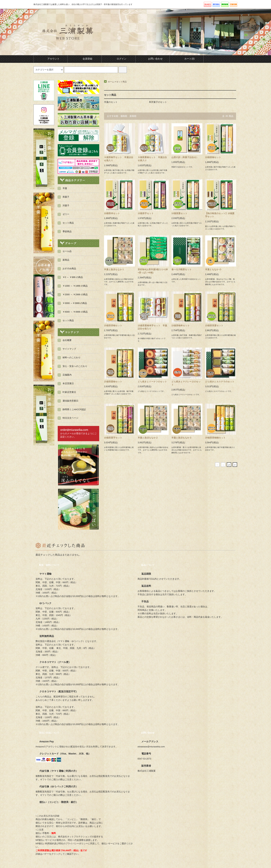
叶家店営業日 (69, 392)
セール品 (67, 251)
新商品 (66, 260)
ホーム (111, 82)
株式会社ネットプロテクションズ (75, 837)
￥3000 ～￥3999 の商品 (75, 303)
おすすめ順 (113, 116)
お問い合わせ (152, 59)
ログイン (119, 59)
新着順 (133, 116)
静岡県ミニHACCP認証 (74, 410)
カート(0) (186, 59)
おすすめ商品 (69, 269)
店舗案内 (67, 375)
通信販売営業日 (70, 401)
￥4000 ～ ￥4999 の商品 (75, 312)
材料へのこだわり (72, 358)
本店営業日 (68, 384)
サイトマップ (69, 349)
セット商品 (122, 82)
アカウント (50, 59)
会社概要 (67, 340)
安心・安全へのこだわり (75, 366)
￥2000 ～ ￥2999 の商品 (75, 295)
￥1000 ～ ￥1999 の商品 (75, 286)
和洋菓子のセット (158, 102)
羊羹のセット (111, 102)
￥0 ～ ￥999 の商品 (73, 277)
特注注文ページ (70, 418)
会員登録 (85, 59)
